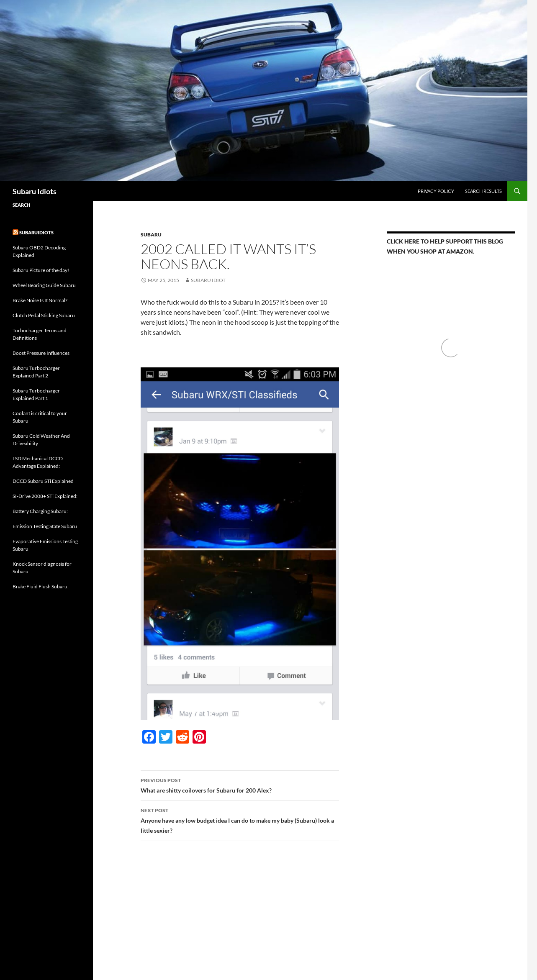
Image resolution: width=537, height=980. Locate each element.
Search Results (483, 191)
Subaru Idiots (35, 191)
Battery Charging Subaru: (40, 511)
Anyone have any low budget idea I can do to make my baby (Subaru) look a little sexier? (240, 820)
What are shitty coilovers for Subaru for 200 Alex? (240, 785)
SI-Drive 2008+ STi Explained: (45, 496)
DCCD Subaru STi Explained (43, 481)
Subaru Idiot (208, 280)
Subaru (151, 235)
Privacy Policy (436, 191)
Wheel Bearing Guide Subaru (44, 285)
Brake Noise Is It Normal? (40, 300)
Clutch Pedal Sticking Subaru (44, 315)
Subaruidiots (36, 232)
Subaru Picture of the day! (41, 270)
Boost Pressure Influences (41, 353)
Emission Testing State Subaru (45, 526)
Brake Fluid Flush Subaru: (41, 586)
